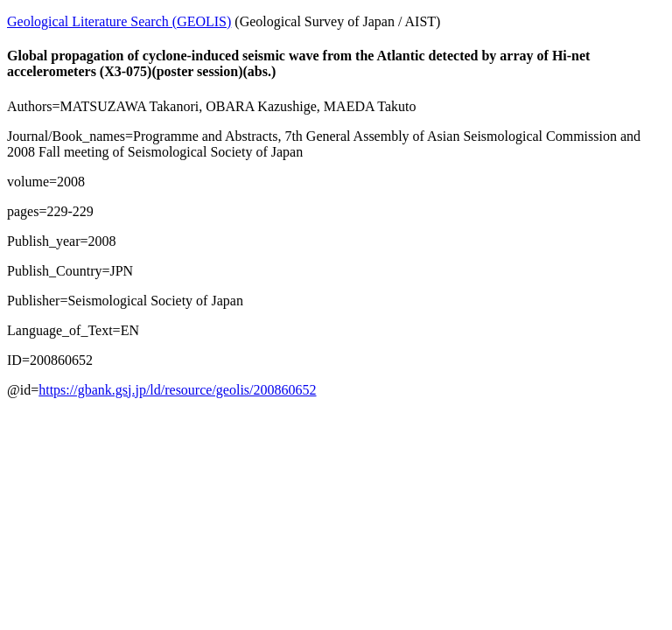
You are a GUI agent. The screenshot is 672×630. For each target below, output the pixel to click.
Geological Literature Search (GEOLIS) (119, 21)
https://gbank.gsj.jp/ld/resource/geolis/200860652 (177, 390)
